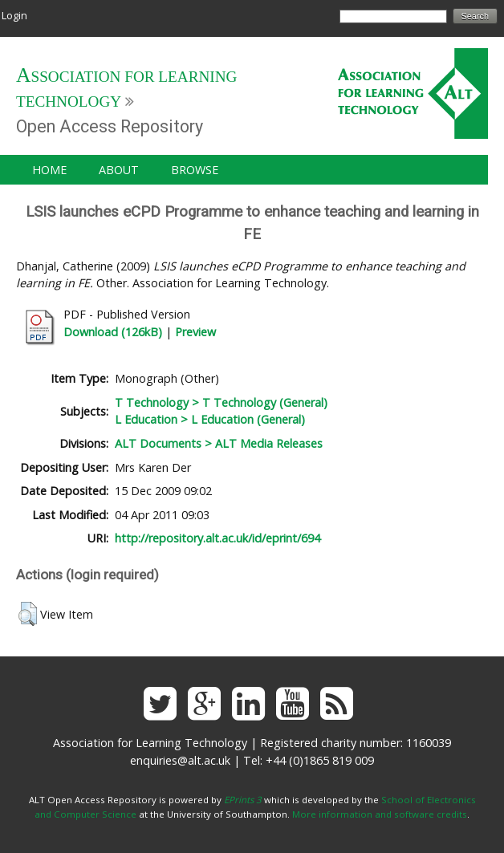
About (119, 170)
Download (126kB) (113, 332)
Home (49, 170)
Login (14, 15)
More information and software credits (380, 814)
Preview (195, 332)
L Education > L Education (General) (210, 419)
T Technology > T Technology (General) (221, 402)
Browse (195, 170)
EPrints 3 (243, 800)
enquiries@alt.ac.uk (180, 760)
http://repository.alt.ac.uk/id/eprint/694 (217, 538)
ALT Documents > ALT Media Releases (219, 443)
